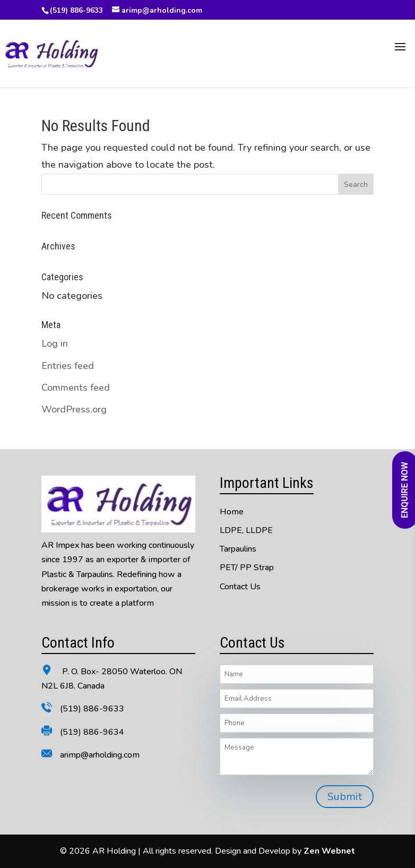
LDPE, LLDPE (246, 530)
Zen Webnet (329, 851)
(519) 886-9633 (76, 10)
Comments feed (76, 388)
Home (232, 512)
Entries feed (68, 366)
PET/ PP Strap (247, 568)
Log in (55, 343)
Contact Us (240, 587)
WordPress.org (74, 409)
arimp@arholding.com (100, 755)
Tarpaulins (238, 549)
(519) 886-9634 (92, 732)
